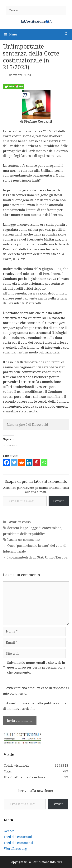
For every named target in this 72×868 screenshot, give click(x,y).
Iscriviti (59, 501)
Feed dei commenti (18, 843)
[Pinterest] (37, 462)
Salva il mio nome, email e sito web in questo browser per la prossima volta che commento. (36, 667)
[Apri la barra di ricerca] (66, 34)
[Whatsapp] (44, 462)
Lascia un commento (24, 540)
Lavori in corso (19, 522)
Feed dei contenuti (18, 837)
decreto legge (18, 528)
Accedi (9, 831)
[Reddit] (22, 462)
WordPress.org (15, 849)
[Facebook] (7, 462)
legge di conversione (46, 528)
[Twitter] (14, 462)
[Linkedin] (29, 462)
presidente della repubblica (24, 534)
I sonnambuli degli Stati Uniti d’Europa (37, 557)
